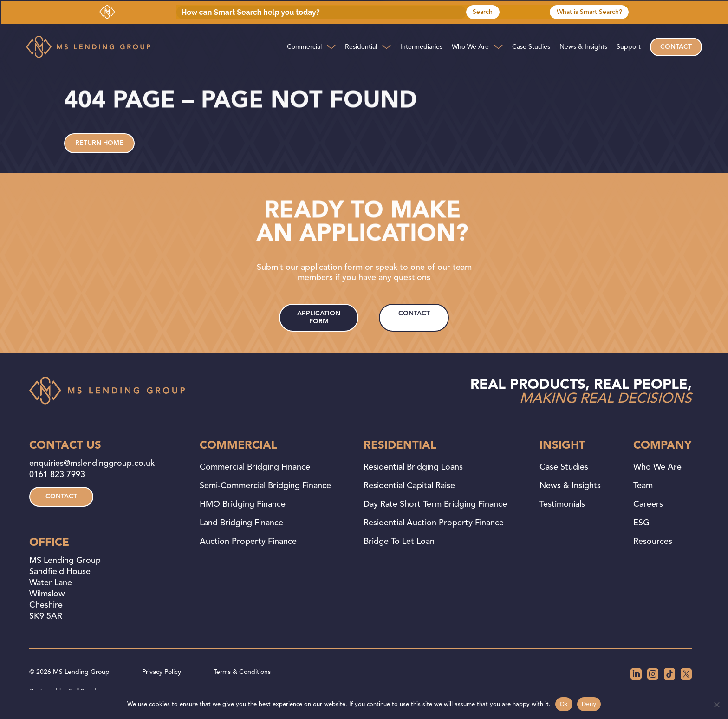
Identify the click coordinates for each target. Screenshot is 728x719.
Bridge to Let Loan (399, 542)
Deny (589, 704)
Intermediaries (421, 47)
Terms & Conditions (242, 672)
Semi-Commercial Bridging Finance (265, 486)
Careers (648, 504)
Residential (361, 47)
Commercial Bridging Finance (255, 467)
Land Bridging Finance (241, 523)
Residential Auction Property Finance (434, 523)
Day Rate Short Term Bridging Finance (435, 504)
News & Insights (583, 47)
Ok (564, 704)
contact (414, 314)
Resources (653, 542)
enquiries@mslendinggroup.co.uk (92, 464)
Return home (99, 143)
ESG (641, 523)
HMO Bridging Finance (243, 504)
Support (629, 47)
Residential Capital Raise (409, 486)
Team (643, 486)
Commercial (304, 47)
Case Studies (531, 47)
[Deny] (716, 705)
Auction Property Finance (248, 542)
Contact (676, 47)
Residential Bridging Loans (413, 467)
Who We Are (470, 47)
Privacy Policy (162, 672)
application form (319, 317)
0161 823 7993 (57, 475)
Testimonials (562, 504)
